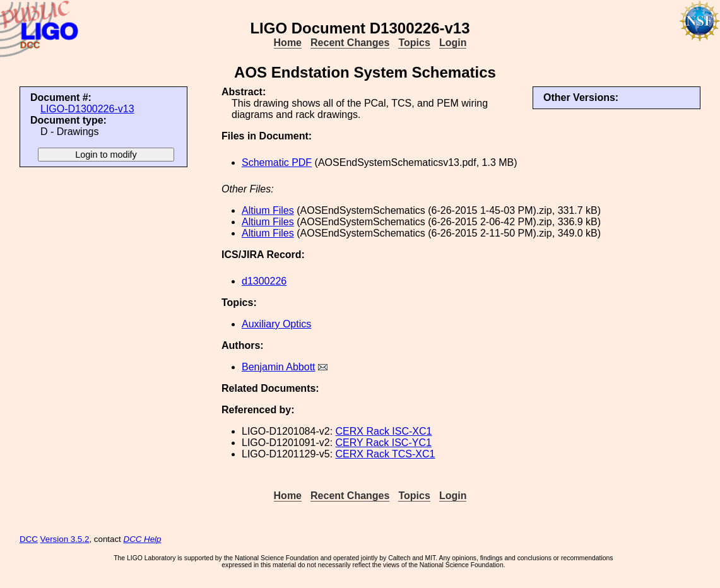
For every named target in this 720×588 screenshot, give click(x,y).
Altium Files (268, 210)
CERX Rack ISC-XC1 (384, 431)
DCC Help (143, 539)
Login (453, 43)
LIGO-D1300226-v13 (87, 109)
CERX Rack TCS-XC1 (386, 454)
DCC (29, 539)
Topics (414, 43)
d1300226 (264, 281)
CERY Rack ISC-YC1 (384, 443)
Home (288, 43)
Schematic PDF (277, 162)
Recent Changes (350, 43)
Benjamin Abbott (279, 367)
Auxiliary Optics (276, 324)
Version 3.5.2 (65, 539)
